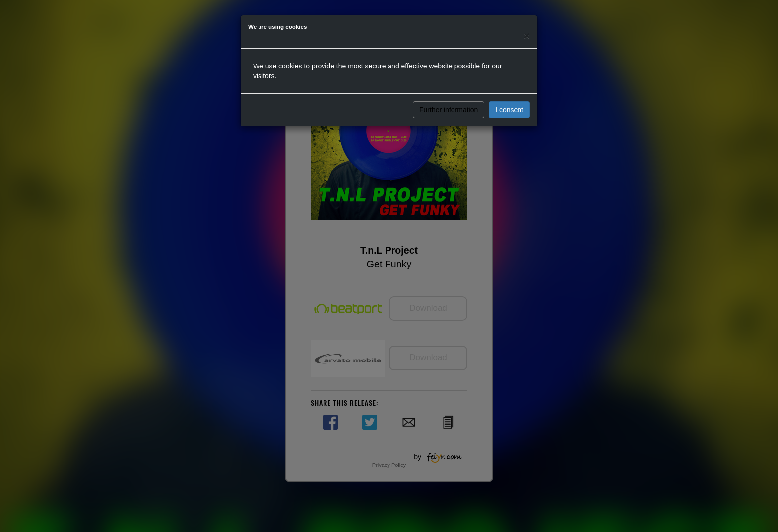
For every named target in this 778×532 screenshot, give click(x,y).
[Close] (527, 35)
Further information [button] (449, 110)
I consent (509, 110)
